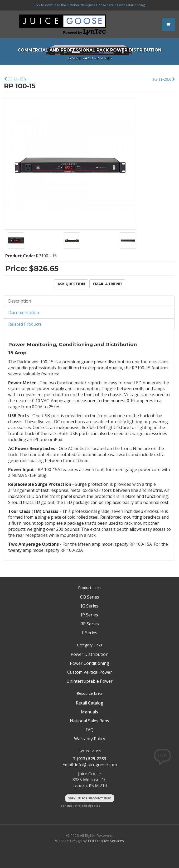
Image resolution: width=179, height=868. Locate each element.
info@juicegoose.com (96, 765)
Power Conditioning (89, 663)
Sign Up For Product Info (90, 798)
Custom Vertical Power (90, 672)
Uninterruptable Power (89, 681)
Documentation (24, 313)
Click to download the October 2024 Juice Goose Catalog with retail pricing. (89, 5)
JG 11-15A (17, 79)
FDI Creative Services (106, 841)
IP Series (89, 615)
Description (20, 301)
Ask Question (71, 284)
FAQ (90, 730)
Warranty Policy (90, 739)
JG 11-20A (162, 79)
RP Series (90, 624)
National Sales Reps (89, 721)
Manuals (89, 712)
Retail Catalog (90, 703)
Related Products (25, 324)
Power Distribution (89, 654)
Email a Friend (107, 284)
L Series (89, 633)
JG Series (90, 606)
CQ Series (90, 597)
